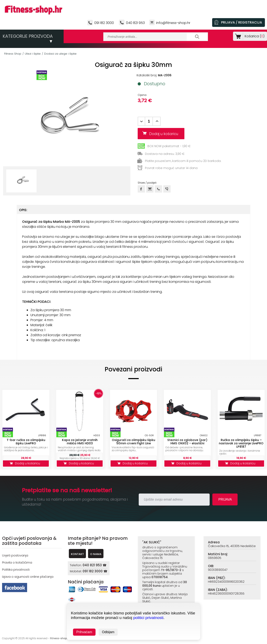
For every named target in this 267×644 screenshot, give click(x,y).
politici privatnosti (148, 618)
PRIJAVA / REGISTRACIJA (242, 22)
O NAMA (96, 554)
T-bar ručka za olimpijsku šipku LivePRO (26, 442)
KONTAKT (77, 554)
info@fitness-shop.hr (173, 23)
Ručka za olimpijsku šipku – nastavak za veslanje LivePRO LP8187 (241, 443)
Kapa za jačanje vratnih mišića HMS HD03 (80, 442)
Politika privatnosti (16, 569)
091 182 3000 (104, 23)
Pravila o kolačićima (17, 562)
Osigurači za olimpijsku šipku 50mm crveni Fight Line (133, 442)
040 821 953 (135, 23)
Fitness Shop (13, 54)
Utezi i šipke (33, 54)
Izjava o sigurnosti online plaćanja (28, 577)
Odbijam (108, 632)
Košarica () (254, 36)
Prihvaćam (84, 632)
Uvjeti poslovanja (15, 555)
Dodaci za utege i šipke (60, 54)
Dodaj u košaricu (165, 134)
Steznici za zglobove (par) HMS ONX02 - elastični (187, 442)
